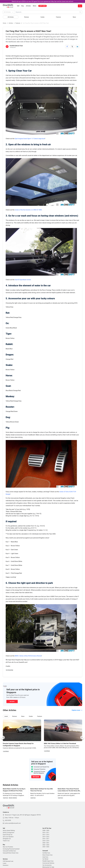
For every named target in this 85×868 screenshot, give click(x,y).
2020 (44, 843)
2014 (44, 837)
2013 (48, 835)
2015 (48, 837)
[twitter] (72, 47)
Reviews (27, 17)
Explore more (77, 710)
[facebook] (67, 47)
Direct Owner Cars (48, 855)
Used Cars (45, 857)
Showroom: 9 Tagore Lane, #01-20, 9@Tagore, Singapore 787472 (23, 815)
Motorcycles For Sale (48, 867)
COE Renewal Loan (8, 861)
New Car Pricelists (8, 847)
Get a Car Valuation (8, 837)
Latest (6, 716)
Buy (23, 6)
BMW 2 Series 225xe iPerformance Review (28, 656)
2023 (48, 845)
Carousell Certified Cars (9, 851)
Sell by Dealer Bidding (9, 831)
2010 (44, 833)
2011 (48, 833)
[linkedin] (77, 47)
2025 (48, 847)
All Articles (9, 12)
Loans (5, 863)
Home (5, 23)
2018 (44, 841)
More (35, 6)
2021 (48, 843)
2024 (44, 847)
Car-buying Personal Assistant (11, 849)
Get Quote (12, 702)
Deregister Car (7, 839)
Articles (28, 6)
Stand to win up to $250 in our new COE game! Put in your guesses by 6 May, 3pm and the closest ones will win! (42, 1)
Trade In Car (6, 841)
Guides (42, 17)
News (74, 17)
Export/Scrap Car (8, 835)
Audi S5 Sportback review (23, 280)
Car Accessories (47, 865)
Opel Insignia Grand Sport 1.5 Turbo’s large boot (30, 139)
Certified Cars (46, 853)
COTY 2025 (42, 6)
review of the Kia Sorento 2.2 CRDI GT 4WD (28, 210)
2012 (44, 835)
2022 (44, 845)
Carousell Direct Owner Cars (11, 853)
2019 (48, 841)
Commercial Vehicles (48, 863)
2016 (44, 839)
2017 (48, 839)
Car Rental (45, 859)
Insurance (6, 865)
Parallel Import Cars (48, 861)
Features (58, 17)
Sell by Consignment (8, 833)
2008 (44, 831)
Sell (18, 6)
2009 (48, 831)
